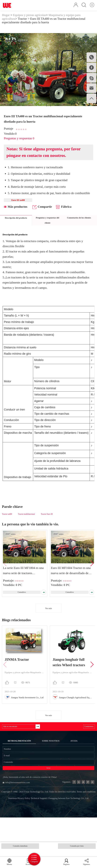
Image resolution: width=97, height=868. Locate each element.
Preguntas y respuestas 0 (19, 143)
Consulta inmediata (20, 847)
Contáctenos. (86, 738)
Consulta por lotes (77, 847)
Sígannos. (87, 862)
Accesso (25, 862)
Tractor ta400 (7, 521)
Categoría (49, 858)
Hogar (6, 20)
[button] (92, 571)
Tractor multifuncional (26, 521)
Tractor (22, 23)
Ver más (48, 618)
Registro (69, 862)
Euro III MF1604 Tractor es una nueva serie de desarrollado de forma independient (71, 577)
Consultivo (21, 600)
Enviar (48, 797)
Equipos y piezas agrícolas (29, 20)
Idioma (8, 862)
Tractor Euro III (47, 521)
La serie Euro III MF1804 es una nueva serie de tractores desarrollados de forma (24, 577)
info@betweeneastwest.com (23, 817)
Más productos (16, 213)
